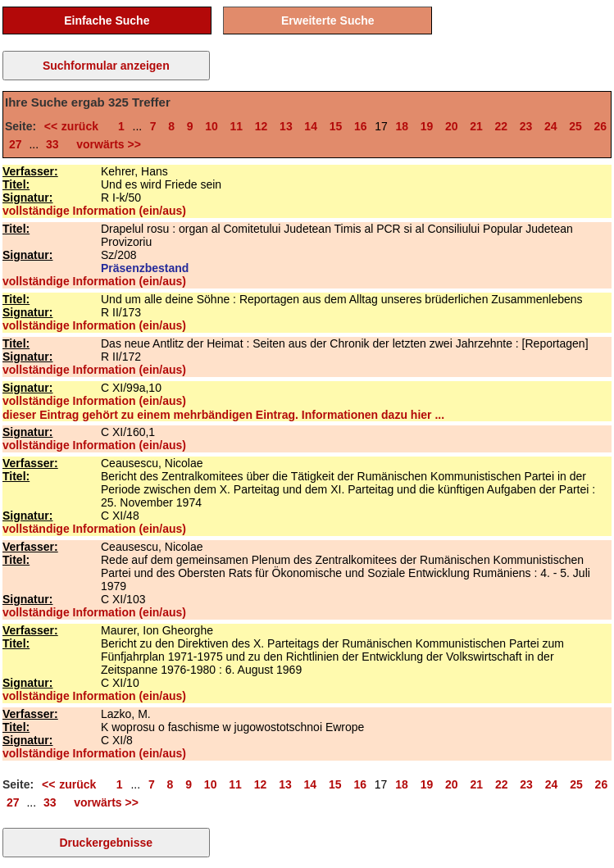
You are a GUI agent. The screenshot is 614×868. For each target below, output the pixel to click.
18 (402, 126)
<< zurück (75, 126)
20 (452, 126)
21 (476, 126)
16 (361, 126)
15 (336, 126)
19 (427, 126)
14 (311, 126)
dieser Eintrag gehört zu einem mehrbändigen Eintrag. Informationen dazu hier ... (223, 415)
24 (551, 126)
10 (211, 126)
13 (286, 126)
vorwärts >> (106, 144)
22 (501, 126)
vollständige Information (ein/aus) (94, 211)
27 (16, 144)
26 (601, 126)
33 (52, 144)
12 (262, 126)
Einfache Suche (107, 20)
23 (526, 126)
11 (237, 126)
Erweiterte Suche (328, 20)
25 (575, 126)
